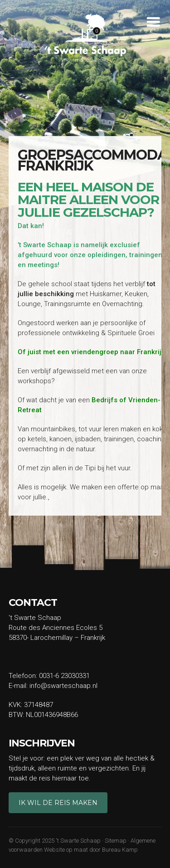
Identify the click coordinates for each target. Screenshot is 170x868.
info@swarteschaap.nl (63, 686)
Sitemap (116, 841)
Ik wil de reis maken (58, 803)
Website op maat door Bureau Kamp (91, 850)
